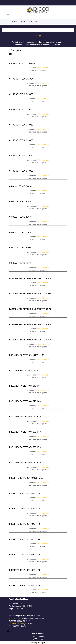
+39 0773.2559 (18, 624)
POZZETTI (33, 21)
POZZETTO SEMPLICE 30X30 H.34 (25, 509)
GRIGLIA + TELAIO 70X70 (20, 263)
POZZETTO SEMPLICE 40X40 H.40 (25, 524)
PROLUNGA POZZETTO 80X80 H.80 (25, 462)
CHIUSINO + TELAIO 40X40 (21, 109)
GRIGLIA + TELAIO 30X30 (20, 202)
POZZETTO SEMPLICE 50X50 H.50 (25, 539)
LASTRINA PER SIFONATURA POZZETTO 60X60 (30, 324)
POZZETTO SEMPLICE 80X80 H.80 (25, 585)
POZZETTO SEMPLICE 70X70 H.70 (25, 570)
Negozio (23, 21)
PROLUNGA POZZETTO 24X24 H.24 (25, 370)
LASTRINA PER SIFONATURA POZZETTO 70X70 (30, 340)
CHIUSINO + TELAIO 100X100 (22, 63)
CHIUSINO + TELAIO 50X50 (21, 125)
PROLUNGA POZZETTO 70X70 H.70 (25, 447)
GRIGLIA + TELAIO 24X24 (20, 186)
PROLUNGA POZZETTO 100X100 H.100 (27, 355)
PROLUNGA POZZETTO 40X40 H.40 (25, 401)
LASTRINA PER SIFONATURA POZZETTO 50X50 (30, 309)
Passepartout (43, 643)
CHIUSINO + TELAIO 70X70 (21, 156)
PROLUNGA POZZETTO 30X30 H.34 (25, 386)
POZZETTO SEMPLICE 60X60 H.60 (25, 555)
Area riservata (43, 68)
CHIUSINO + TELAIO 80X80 (21, 171)
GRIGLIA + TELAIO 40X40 (20, 217)
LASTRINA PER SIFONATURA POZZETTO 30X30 (30, 278)
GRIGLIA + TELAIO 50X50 (20, 232)
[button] (38, 36)
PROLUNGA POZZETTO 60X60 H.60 (25, 432)
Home (15, 21)
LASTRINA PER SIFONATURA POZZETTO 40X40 (30, 294)
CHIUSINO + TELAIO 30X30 (21, 94)
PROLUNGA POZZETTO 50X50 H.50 (25, 417)
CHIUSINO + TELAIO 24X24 (21, 79)
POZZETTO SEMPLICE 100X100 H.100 (26, 478)
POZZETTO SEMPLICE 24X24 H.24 (25, 493)
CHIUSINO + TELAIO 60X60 (21, 140)
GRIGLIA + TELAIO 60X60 (20, 248)
